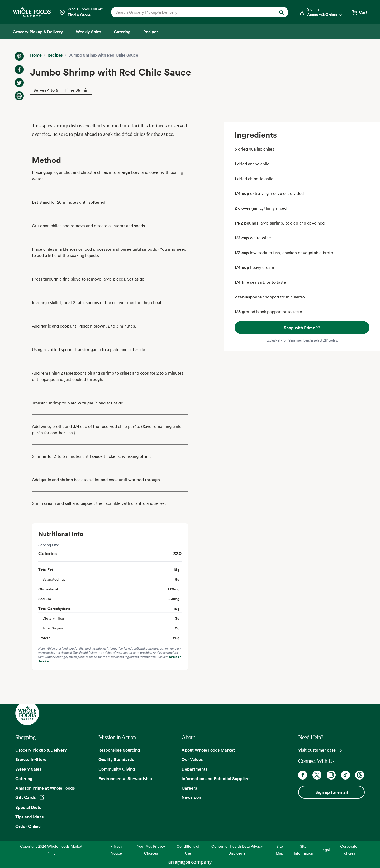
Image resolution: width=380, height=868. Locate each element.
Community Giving (117, 769)
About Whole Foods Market (208, 750)
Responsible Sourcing (119, 750)
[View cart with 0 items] (359, 12)
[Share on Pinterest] (19, 56)
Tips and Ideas (29, 817)
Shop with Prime (302, 328)
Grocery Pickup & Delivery (41, 750)
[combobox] (191, 12)
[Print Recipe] (19, 96)
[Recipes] (151, 32)
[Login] (321, 12)
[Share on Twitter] (19, 83)
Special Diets (28, 807)
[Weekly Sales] (88, 32)
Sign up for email (331, 792)
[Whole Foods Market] (32, 12)
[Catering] (122, 32)
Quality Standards (116, 759)
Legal (325, 850)
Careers (189, 788)
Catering (24, 778)
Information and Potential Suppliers (216, 778)
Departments (194, 769)
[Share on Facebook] (19, 69)
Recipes (55, 55)
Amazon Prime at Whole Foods (45, 788)
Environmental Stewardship (125, 778)
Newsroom (192, 797)
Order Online (28, 826)
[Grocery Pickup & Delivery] (38, 32)
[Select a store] (81, 12)
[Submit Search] (282, 12)
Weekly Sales (28, 769)
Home (36, 55)
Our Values (192, 759)
